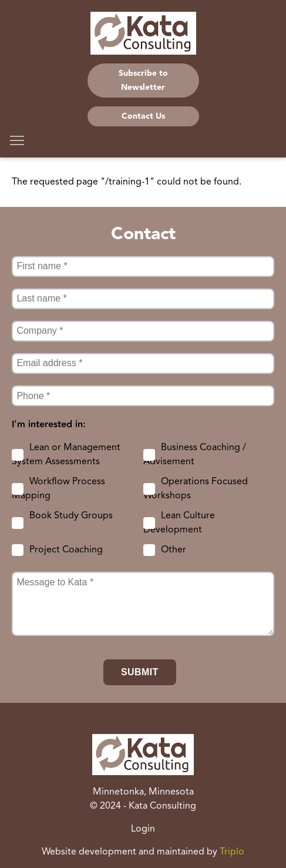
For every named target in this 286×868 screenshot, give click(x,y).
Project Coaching (66, 550)
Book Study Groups (71, 516)
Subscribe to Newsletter (143, 81)
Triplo (232, 852)
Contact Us (143, 116)
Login (143, 829)
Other (174, 550)
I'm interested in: (49, 425)
